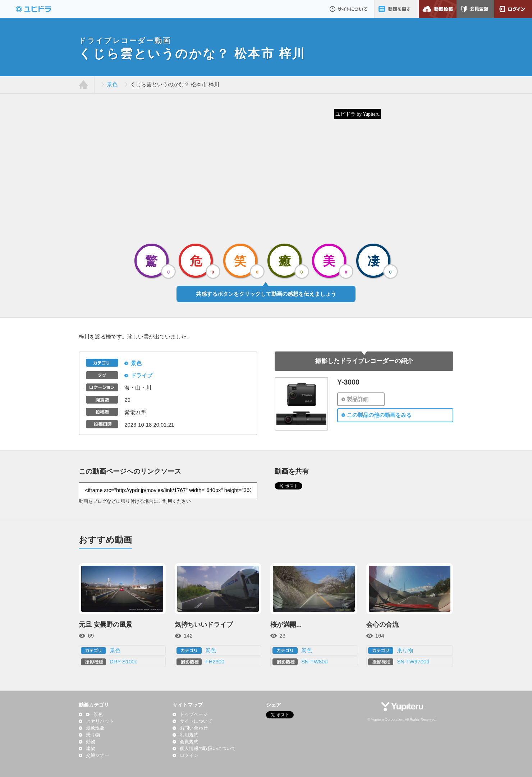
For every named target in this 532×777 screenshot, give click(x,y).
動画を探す (396, 9)
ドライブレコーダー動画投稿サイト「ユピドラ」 (41, 9)
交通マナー (98, 755)
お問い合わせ (194, 728)
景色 (112, 84)
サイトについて (348, 9)
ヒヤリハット (100, 721)
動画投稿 (438, 9)
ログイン (513, 9)
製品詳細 (358, 399)
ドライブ (142, 376)
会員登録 (475, 9)
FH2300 (215, 662)
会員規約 (189, 742)
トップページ (194, 714)
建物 (91, 749)
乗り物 (405, 650)
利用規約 (189, 735)
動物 (91, 742)
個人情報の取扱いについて (208, 749)
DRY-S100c (123, 662)
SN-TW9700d (413, 662)
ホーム (84, 85)
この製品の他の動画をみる (379, 415)
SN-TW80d (315, 662)
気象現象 (95, 728)
